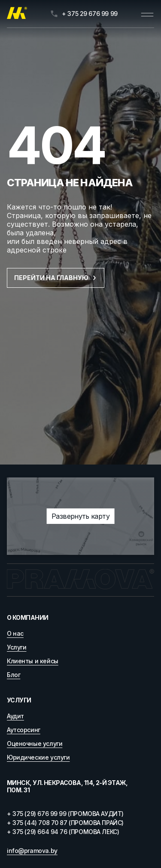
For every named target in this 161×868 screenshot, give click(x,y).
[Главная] (17, 14)
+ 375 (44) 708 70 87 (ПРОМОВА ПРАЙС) (65, 823)
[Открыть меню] (147, 14)
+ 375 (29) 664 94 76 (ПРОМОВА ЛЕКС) (63, 832)
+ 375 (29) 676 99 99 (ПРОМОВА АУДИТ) (65, 814)
